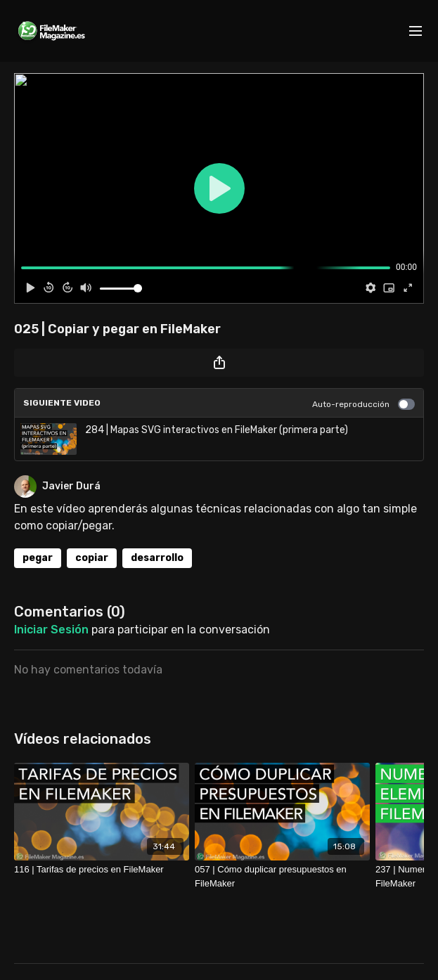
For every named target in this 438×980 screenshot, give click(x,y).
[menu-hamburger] (416, 31)
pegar (38, 558)
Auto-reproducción (363, 404)
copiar (92, 558)
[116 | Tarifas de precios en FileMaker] (102, 870)
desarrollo (157, 558)
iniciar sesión (51, 630)
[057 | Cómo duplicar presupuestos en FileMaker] (282, 876)
